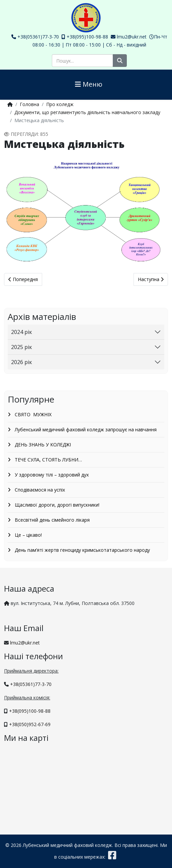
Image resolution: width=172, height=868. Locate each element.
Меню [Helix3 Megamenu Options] (89, 84)
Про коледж (60, 104)
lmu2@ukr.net (132, 37)
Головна (29, 104)
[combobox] (82, 61)
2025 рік (22, 347)
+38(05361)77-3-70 (38, 37)
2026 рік (22, 362)
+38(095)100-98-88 (87, 37)
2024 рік (22, 332)
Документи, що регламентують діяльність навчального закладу (87, 112)
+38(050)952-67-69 (30, 724)
